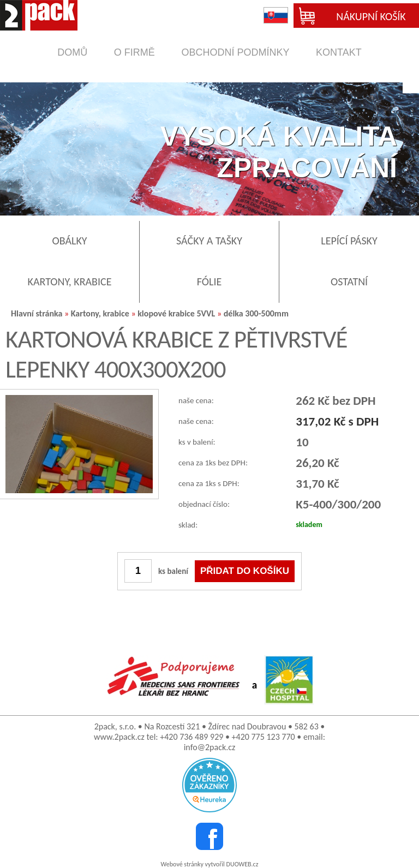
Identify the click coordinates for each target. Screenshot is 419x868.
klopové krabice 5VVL (176, 313)
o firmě (134, 52)
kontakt (339, 52)
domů (72, 52)
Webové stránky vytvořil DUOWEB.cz (210, 864)
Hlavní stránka (37, 313)
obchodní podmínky (235, 52)
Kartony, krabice (101, 313)
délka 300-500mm (256, 313)
